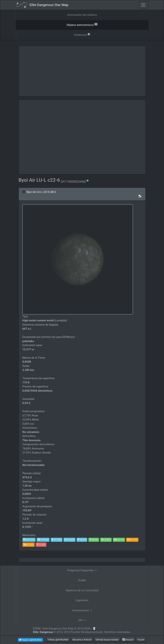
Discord (128, 640)
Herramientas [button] (81, 610)
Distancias (82, 35)
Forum (141, 640)
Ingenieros (82, 600)
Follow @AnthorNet (58, 640)
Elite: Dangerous (43, 632)
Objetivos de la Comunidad (82, 590)
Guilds (82, 580)
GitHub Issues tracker (107, 640)
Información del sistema (82, 15)
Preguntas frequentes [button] (81, 570)
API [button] (81, 620)
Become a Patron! (82, 640)
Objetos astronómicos (82, 25)
